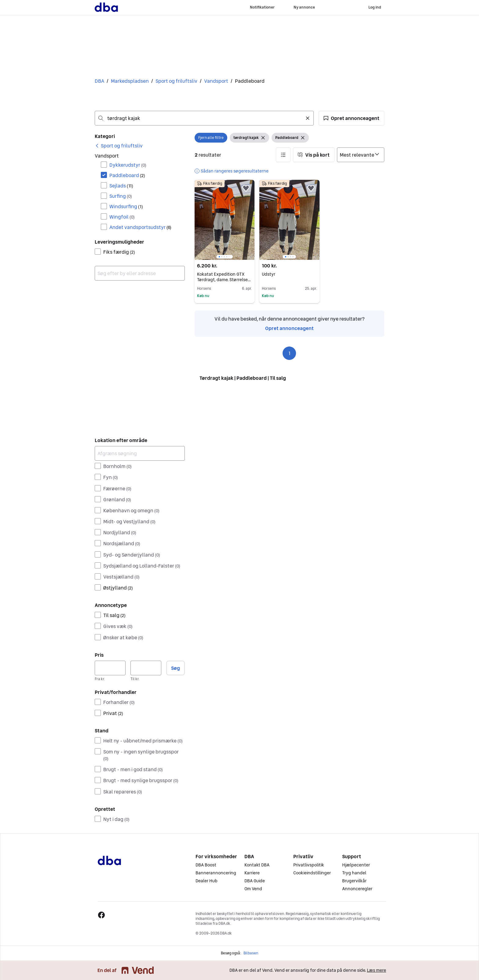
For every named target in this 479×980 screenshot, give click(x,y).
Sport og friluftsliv (176, 81)
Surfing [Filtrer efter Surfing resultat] (121, 196)
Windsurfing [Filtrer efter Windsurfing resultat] (126, 206)
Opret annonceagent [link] (289, 328)
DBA (99, 81)
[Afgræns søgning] (140, 453)
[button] (351, 118)
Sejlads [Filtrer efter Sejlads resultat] (121, 186)
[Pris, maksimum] (146, 668)
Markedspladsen (130, 81)
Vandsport (216, 81)
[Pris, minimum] (110, 668)
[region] (225, 220)
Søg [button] (176, 668)
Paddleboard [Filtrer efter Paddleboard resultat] (127, 175)
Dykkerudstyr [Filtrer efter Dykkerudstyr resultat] (128, 165)
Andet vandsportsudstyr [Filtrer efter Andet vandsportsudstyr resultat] (140, 227)
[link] (119, 146)
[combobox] (204, 118)
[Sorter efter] (361, 155)
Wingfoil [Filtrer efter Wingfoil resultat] (122, 217)
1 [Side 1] (289, 353)
